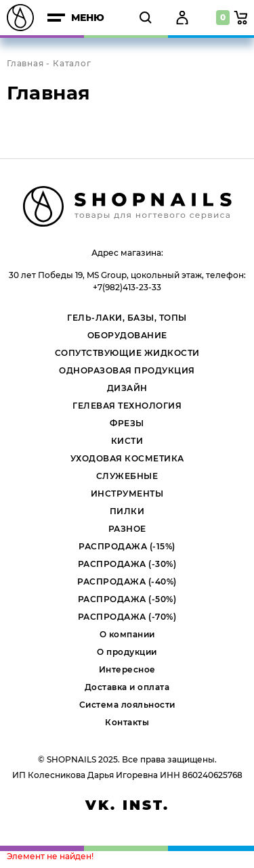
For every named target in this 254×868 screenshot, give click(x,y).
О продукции (127, 652)
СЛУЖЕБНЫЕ (127, 476)
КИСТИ (127, 441)
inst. (146, 805)
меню (76, 18)
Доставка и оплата (127, 687)
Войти (181, 18)
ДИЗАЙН (127, 388)
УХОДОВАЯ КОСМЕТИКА (127, 458)
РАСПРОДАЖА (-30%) (127, 564)
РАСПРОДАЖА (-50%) (127, 599)
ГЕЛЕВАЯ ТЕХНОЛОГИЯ (127, 406)
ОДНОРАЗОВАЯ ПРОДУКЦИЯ (127, 370)
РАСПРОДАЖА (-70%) (127, 617)
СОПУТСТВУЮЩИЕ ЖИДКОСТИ (127, 353)
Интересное (127, 669)
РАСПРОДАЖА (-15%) (127, 546)
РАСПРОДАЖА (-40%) (127, 581)
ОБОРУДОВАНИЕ (127, 335)
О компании (127, 634)
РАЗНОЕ (127, 529)
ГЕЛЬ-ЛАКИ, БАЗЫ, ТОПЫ (127, 318)
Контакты (127, 722)
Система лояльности (127, 705)
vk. (101, 805)
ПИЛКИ (127, 511)
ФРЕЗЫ (127, 423)
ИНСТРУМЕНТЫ (127, 494)
